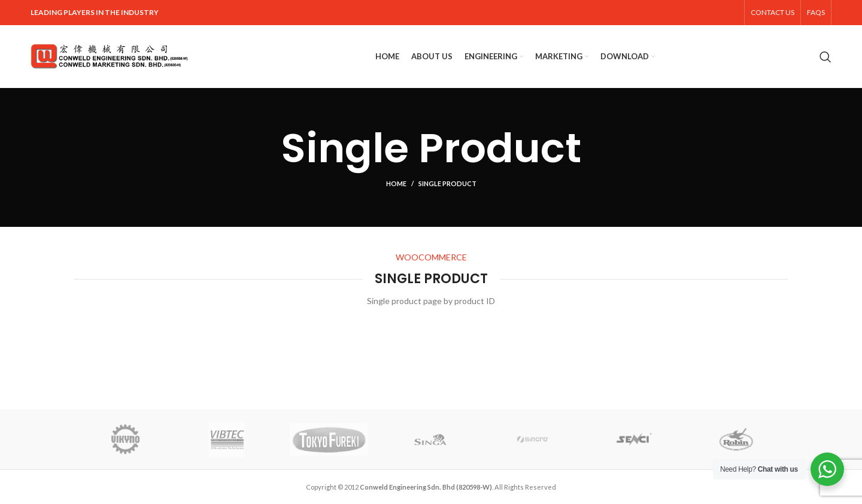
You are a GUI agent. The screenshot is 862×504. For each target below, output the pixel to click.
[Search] (825, 57)
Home (396, 183)
